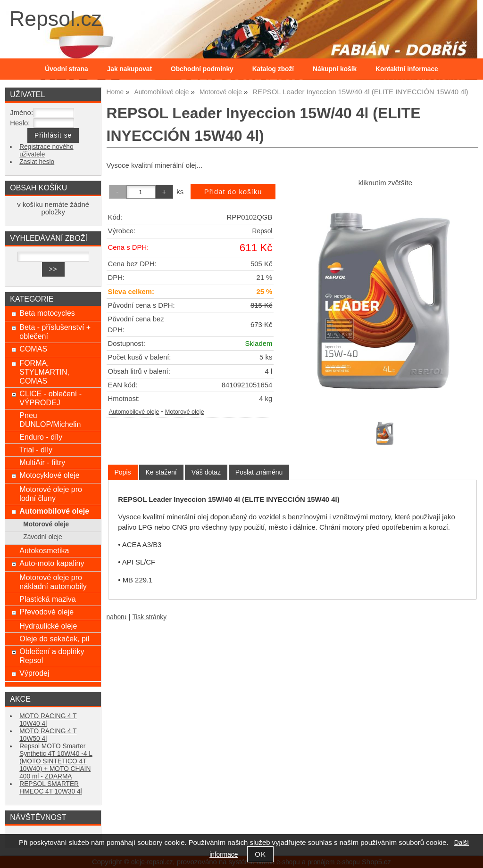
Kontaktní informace (407, 69)
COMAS (33, 349)
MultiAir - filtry (42, 462)
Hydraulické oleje (48, 626)
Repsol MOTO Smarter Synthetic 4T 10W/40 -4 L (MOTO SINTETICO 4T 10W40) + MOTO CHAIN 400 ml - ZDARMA (56, 761)
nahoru (117, 617)
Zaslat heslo (37, 162)
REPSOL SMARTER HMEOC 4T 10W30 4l (50, 788)
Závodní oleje (42, 537)
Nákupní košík (335, 69)
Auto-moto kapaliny (52, 563)
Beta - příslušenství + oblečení (55, 332)
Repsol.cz (56, 19)
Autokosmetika (44, 550)
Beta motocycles (47, 313)
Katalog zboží (273, 69)
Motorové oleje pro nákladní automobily (53, 582)
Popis (123, 472)
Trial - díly (36, 450)
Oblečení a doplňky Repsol (52, 656)
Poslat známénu (259, 472)
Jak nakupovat (129, 69)
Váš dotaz (206, 472)
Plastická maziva (47, 599)
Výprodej (34, 673)
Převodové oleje (46, 612)
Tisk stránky (149, 617)
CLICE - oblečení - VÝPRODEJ (50, 398)
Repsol (262, 231)
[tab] (123, 472)
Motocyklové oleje (49, 475)
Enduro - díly (41, 437)
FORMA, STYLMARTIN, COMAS (44, 372)
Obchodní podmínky (202, 69)
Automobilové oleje (134, 412)
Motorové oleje (185, 412)
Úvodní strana (66, 69)
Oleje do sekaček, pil (54, 639)
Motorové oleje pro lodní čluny (51, 494)
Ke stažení (161, 472)
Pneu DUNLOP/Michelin (50, 420)
